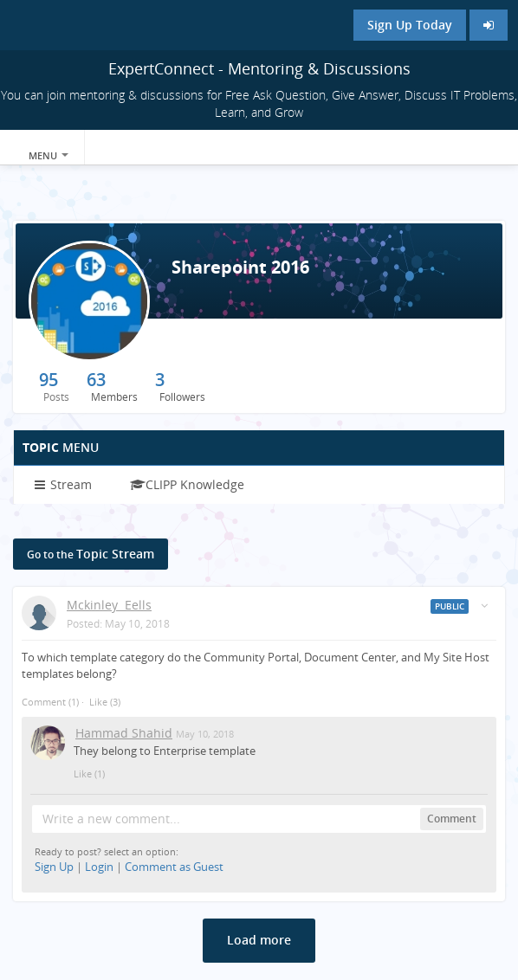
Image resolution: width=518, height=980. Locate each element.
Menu (49, 155)
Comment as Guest (174, 867)
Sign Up (54, 867)
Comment (50, 702)
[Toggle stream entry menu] (484, 606)
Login (99, 867)
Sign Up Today (410, 25)
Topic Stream (91, 554)
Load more (259, 940)
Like (98, 702)
